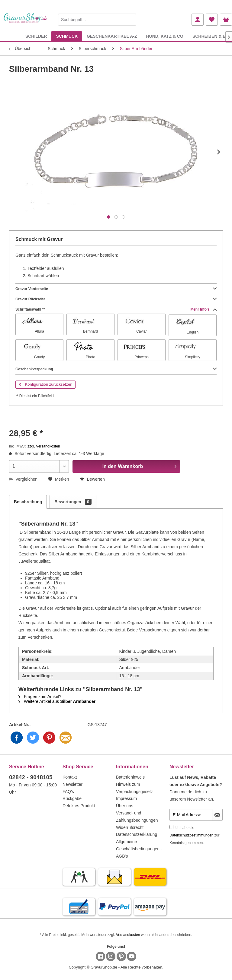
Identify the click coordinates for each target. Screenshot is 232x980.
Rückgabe (72, 798)
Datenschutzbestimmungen (191, 835)
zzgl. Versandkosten (44, 446)
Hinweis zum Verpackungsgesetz (134, 788)
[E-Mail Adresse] (191, 815)
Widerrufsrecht (130, 827)
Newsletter (72, 784)
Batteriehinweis (130, 777)
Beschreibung (28, 502)
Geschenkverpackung (116, 369)
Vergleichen (23, 479)
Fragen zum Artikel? (40, 697)
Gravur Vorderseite (116, 289)
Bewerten (92, 479)
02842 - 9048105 (31, 777)
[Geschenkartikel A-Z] (112, 36)
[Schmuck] (67, 36)
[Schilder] (36, 36)
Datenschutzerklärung (137, 834)
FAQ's (68, 792)
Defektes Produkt (79, 806)
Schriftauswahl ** (116, 309)
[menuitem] (97, 19)
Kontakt (70, 777)
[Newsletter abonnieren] (217, 815)
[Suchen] (130, 20)
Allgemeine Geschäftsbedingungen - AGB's (139, 849)
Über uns (125, 806)
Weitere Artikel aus (57, 701)
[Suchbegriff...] (97, 20)
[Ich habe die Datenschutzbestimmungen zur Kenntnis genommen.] (171, 827)
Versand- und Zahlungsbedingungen (137, 817)
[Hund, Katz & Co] (164, 36)
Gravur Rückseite (116, 299)
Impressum (126, 798)
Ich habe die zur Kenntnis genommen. (194, 835)
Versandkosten (128, 935)
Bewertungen (73, 502)
